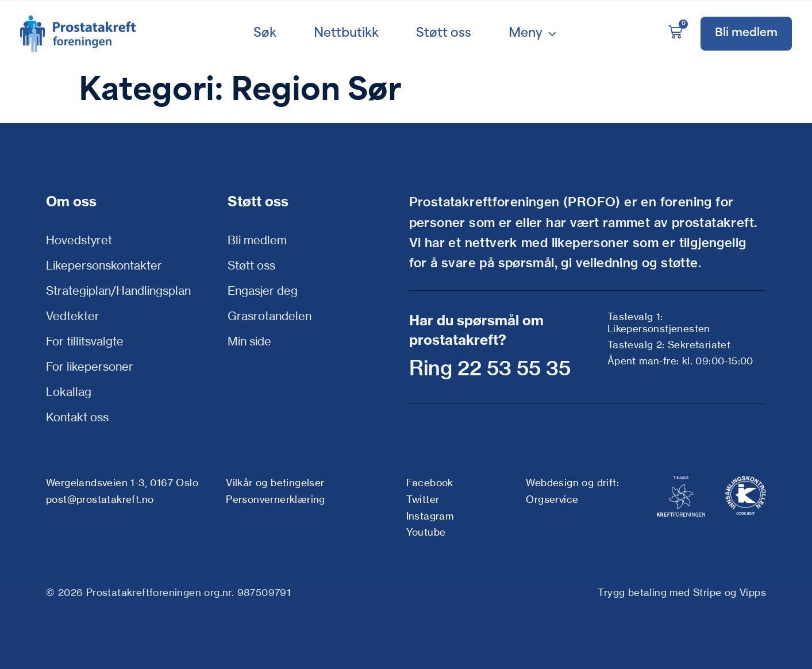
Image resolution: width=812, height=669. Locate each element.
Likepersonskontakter (104, 265)
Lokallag (69, 392)
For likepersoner (90, 366)
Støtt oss (251, 265)
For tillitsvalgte (85, 341)
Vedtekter (73, 316)
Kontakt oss (77, 417)
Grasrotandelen (270, 316)
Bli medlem (257, 240)
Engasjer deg (263, 291)
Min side (249, 341)
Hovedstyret (79, 240)
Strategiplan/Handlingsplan (118, 291)
